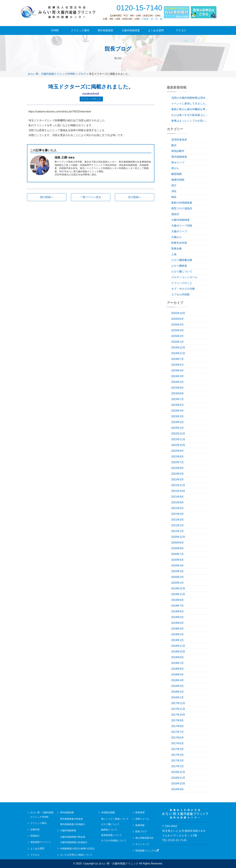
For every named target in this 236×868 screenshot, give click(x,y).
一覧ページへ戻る (91, 198)
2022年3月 (178, 479)
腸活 (174, 145)
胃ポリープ (178, 163)
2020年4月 (178, 566)
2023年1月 (178, 428)
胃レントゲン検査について (115, 819)
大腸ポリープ (179, 231)
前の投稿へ (47, 198)
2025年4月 (178, 325)
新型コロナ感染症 (182, 208)
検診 (174, 197)
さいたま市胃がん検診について (76, 855)
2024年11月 (178, 353)
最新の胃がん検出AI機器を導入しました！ (190, 109)
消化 (174, 191)
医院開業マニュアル (147, 851)
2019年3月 (178, 629)
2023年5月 (178, 405)
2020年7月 (178, 554)
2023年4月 (178, 411)
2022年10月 (178, 445)
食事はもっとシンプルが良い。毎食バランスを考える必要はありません (190, 121)
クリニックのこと (182, 283)
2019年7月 (178, 606)
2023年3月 (178, 416)
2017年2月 (178, 761)
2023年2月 (178, 422)
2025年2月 (178, 336)
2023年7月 (178, 399)
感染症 (175, 214)
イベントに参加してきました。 (190, 104)
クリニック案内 (39, 823)
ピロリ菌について (182, 271)
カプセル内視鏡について (114, 840)
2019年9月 (178, 600)
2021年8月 (178, 502)
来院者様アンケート (41, 842)
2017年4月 (178, 749)
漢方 (174, 185)
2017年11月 (178, 709)
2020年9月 (178, 543)
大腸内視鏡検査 (180, 220)
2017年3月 (178, 755)
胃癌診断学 (178, 151)
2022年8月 (178, 457)
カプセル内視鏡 (180, 294)
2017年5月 (178, 743)
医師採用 (140, 812)
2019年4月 (178, 623)
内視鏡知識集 (108, 812)
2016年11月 (178, 778)
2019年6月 (178, 611)
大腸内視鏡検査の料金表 (73, 837)
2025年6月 (178, 319)
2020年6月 (178, 560)
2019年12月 (178, 588)
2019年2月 (178, 634)
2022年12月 (178, 434)
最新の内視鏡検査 (182, 203)
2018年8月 (178, 657)
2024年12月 (178, 348)
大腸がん (177, 237)
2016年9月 (178, 789)
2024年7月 (178, 359)
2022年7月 (178, 462)
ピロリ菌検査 (179, 266)
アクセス (35, 855)
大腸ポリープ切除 (182, 226)
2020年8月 (178, 548)
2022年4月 (178, 474)
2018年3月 (178, 686)
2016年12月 (178, 772)
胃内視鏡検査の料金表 (71, 819)
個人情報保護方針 (145, 838)
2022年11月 (178, 439)
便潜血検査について (111, 835)
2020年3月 (178, 571)
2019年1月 (178, 640)
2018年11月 (178, 646)
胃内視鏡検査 (179, 157)
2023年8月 (178, 393)
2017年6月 (178, 738)
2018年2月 (178, 692)
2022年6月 (178, 468)
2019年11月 (178, 594)
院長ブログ (141, 831)
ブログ (82, 74)
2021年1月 (178, 531)
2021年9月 (178, 497)
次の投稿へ (135, 198)
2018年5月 (178, 675)
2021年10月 (178, 491)
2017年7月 (178, 732)
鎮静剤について (109, 830)
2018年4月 (178, 680)
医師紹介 (35, 836)
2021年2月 (178, 525)
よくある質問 (37, 848)
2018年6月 (178, 669)
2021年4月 (178, 514)
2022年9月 (178, 451)
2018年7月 (178, 663)
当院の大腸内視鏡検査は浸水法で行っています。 (190, 98)
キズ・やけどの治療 (183, 289)
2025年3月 (178, 330)
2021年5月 (178, 508)
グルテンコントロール (184, 277)
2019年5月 (178, 617)
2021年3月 (178, 520)
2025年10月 (178, 313)
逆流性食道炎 (179, 140)
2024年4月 (178, 370)
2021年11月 (178, 485)
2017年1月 (178, 766)
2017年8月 (178, 726)
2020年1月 (178, 583)
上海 (174, 254)
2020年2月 (178, 577)
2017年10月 (178, 715)
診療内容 (35, 829)
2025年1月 (178, 342)
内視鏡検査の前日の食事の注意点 (77, 848)
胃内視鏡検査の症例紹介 (73, 824)
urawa (58, 12)
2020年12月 (178, 537)
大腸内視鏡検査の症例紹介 (74, 842)
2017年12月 (178, 703)
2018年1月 (178, 697)
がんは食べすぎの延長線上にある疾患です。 (190, 115)
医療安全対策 (179, 243)
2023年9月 (178, 388)
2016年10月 (178, 784)
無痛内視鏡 (178, 180)
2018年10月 (178, 652)
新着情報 (140, 825)
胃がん (175, 168)
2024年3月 (178, 376)
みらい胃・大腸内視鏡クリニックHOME (51, 74)
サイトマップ (142, 844)
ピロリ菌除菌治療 (182, 260)
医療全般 (177, 249)
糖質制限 (177, 174)
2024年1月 (178, 382)
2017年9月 (178, 720)
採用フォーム (142, 819)
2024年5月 (178, 365)
